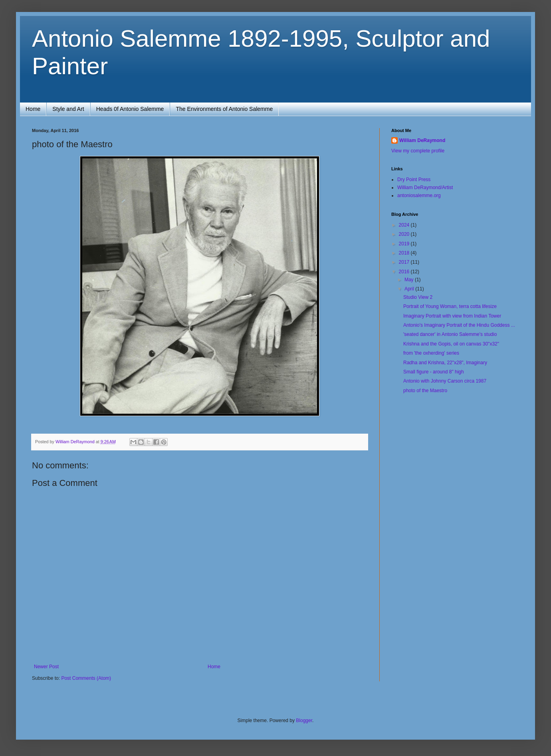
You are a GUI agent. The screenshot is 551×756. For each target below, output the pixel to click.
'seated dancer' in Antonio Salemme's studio (450, 334)
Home (33, 109)
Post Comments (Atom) (86, 678)
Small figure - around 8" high (434, 372)
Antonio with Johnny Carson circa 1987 (445, 381)
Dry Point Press (414, 180)
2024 (405, 225)
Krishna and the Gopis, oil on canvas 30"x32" (451, 344)
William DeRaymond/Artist (425, 188)
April (410, 289)
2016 (405, 272)
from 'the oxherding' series (431, 353)
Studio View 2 (418, 297)
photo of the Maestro (425, 391)
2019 (405, 244)
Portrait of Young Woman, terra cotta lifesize (450, 306)
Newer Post (46, 667)
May (410, 280)
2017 (405, 262)
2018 (405, 253)
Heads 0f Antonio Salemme (130, 109)
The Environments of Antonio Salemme (224, 109)
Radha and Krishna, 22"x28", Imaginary (445, 363)
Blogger (304, 720)
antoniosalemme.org (419, 195)
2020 (405, 234)
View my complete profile (418, 151)
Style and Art (68, 109)
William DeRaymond (422, 140)
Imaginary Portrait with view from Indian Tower (452, 316)
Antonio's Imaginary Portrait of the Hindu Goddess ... (459, 325)
